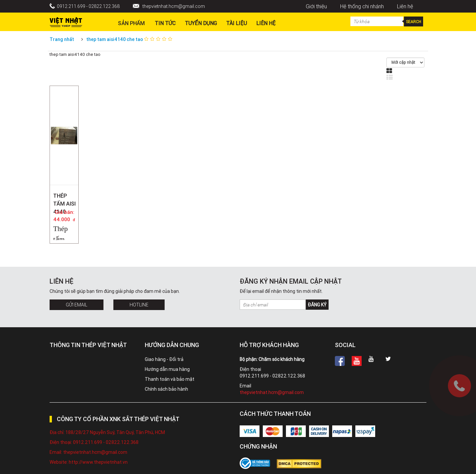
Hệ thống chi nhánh (362, 6)
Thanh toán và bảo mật (170, 379)
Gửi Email (77, 305)
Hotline (139, 305)
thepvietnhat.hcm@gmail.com (174, 6)
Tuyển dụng (201, 23)
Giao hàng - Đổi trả (164, 359)
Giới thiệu (316, 6)
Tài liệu (237, 23)
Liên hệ (405, 6)
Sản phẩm (131, 23)
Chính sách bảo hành (166, 389)
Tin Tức (165, 23)
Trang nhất (62, 39)
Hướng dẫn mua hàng (167, 369)
